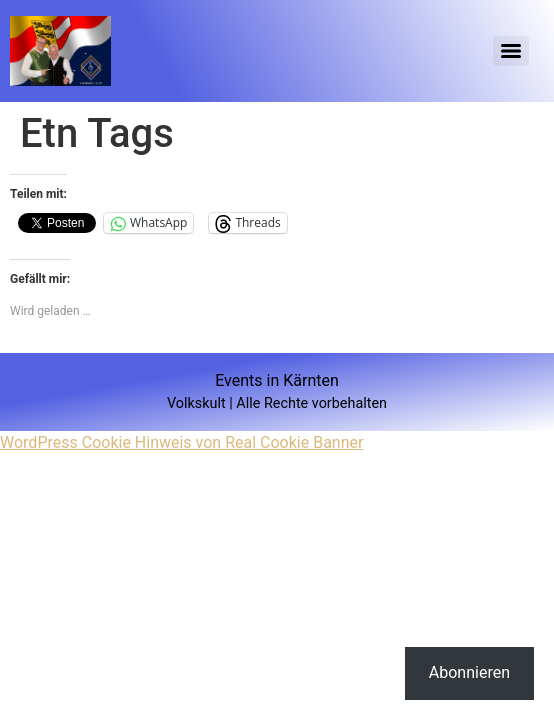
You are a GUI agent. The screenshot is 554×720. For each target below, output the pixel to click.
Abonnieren (469, 672)
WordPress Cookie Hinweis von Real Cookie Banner (181, 442)
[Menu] (511, 51)
